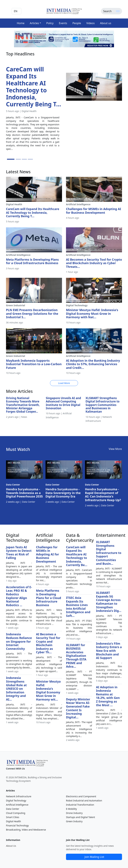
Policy (50, 23)
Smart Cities (13, 817)
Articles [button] (34, 23)
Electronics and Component (81, 796)
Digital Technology (16, 801)
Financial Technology (17, 825)
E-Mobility (71, 809)
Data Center (13, 809)
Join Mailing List (94, 857)
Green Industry (74, 821)
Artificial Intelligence (17, 805)
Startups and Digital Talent (80, 817)
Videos (90, 23)
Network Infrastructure (19, 796)
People (77, 23)
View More (115, 449)
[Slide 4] (30, 159)
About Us (11, 846)
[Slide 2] (18, 159)
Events (63, 23)
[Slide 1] (11, 159)
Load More (64, 383)
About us (106, 23)
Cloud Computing (16, 813)
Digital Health (13, 821)
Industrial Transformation (80, 805)
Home (21, 23)
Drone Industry (74, 813)
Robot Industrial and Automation (84, 801)
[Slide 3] (24, 159)
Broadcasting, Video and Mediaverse (26, 830)
